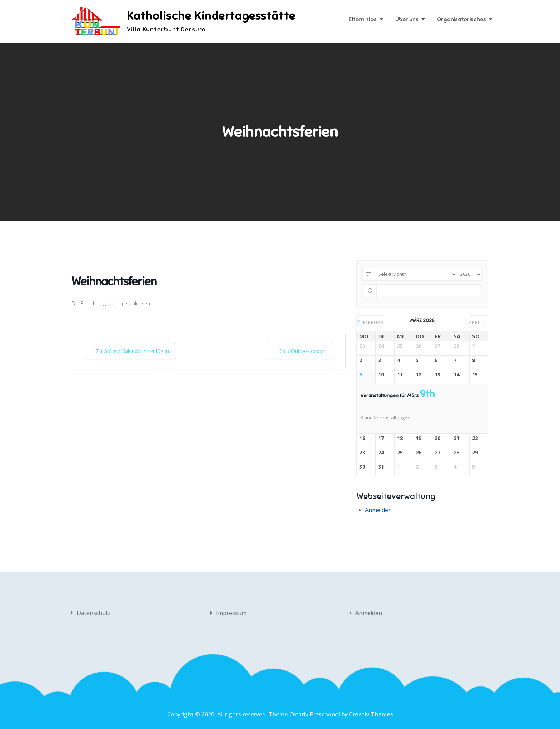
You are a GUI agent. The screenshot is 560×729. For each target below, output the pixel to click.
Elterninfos (363, 20)
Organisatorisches (462, 20)
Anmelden (378, 510)
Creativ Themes (371, 715)
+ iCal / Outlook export (295, 351)
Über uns (407, 20)
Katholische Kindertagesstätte (212, 16)
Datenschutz (94, 613)
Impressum (231, 613)
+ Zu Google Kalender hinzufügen (136, 351)
